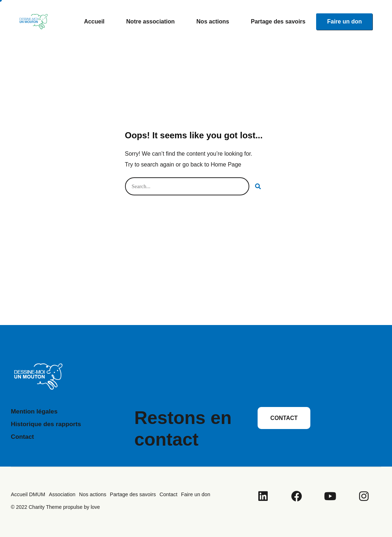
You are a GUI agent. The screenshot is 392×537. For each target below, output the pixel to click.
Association (61, 494)
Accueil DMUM (28, 494)
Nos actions (213, 21)
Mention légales (35, 411)
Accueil (94, 21)
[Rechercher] (258, 186)
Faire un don (344, 21)
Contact (23, 437)
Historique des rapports (48, 424)
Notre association (150, 21)
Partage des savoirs (278, 21)
